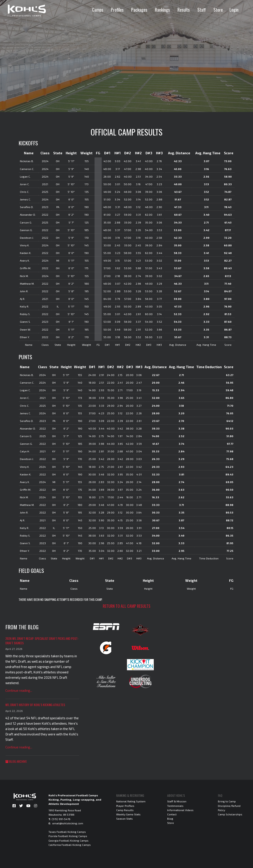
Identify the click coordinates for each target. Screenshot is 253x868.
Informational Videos (180, 810)
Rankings (162, 10)
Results (184, 10)
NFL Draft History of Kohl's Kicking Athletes (35, 705)
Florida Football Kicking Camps (68, 836)
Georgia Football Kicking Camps (69, 840)
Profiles (117, 10)
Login (234, 10)
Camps (98, 10)
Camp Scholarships (230, 814)
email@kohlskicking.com (68, 823)
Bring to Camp (227, 801)
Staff (202, 10)
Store (218, 10)
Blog (170, 819)
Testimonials (175, 806)
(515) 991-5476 (61, 819)
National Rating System (131, 801)
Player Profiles (125, 806)
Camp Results (125, 810)
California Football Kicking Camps (70, 845)
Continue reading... (19, 690)
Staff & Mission (177, 801)
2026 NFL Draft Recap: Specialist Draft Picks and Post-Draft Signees (42, 641)
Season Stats (124, 819)
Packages (139, 10)
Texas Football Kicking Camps (67, 832)
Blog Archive (16, 761)
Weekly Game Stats (128, 814)
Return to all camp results (127, 606)
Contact (172, 814)
